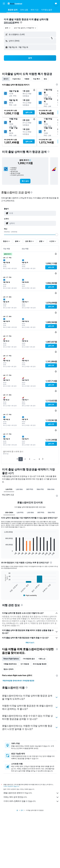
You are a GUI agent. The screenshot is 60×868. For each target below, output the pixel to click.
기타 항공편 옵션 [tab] (29, 659)
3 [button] (29, 459)
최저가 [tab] (6, 79)
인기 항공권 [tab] (25, 664)
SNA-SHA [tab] (51, 489)
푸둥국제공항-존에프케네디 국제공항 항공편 (18, 681)
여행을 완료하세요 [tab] (10, 664)
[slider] (57, 235)
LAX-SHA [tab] (19, 489)
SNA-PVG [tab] (40, 489)
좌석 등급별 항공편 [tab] (40, 664)
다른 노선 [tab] (42, 659)
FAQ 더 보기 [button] (30, 643)
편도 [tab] (45, 79)
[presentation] (21, 22)
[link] (25, 181)
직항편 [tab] (27, 79)
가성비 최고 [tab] (16, 79)
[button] (4, 4)
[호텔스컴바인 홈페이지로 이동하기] (15, 3)
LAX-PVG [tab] (9, 489)
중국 (22, 810)
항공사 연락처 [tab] (8, 669)
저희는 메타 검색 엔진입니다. (31, 797)
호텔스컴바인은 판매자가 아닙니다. (31, 793)
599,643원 (9, 23)
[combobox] (8, 28)
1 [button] (21, 459)
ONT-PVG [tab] (30, 489)
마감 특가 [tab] (36, 79)
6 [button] (39, 459)
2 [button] (25, 459)
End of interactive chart (3, 554)
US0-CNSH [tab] (9, 513)
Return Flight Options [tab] (11, 659)
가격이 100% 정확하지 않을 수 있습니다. (31, 801)
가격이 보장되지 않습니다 (11, 786)
